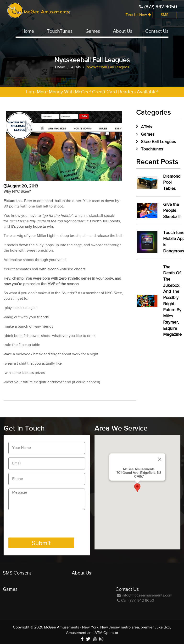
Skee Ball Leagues (158, 142)
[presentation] (45, 525)
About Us (123, 31)
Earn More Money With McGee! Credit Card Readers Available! (92, 92)
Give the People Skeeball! (172, 211)
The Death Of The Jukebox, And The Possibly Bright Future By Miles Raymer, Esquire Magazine (172, 301)
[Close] (160, 459)
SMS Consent (17, 573)
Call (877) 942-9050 (135, 601)
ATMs (146, 127)
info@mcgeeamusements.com (145, 595)
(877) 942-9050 (158, 7)
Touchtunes (152, 149)
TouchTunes (60, 31)
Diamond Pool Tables (172, 182)
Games (93, 31)
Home (28, 31)
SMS (164, 15)
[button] (137, 488)
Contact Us (157, 31)
